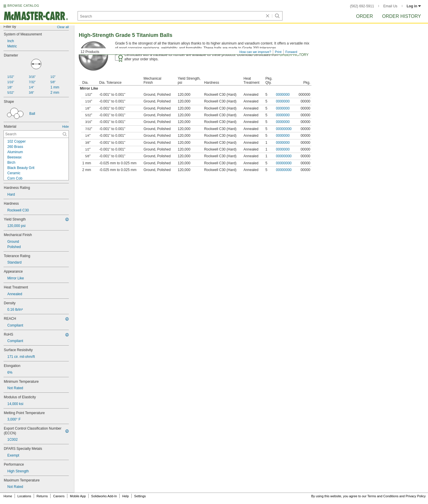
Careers (59, 496)
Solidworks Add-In (104, 496)
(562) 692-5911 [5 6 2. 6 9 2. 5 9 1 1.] (362, 6)
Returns (42, 496)
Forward (291, 52)
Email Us (390, 6)
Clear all (63, 27)
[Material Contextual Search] (36, 134)
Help (126, 496)
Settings (140, 496)
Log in (414, 6)
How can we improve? (255, 52)
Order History (402, 16)
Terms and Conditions (383, 496)
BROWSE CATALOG (23, 6)
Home (8, 496)
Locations (24, 496)
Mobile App (78, 496)
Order (364, 16)
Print (278, 52)
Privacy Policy (416, 496)
